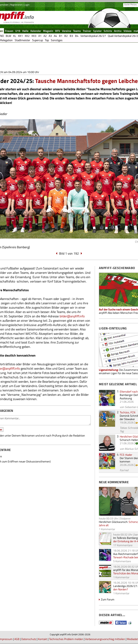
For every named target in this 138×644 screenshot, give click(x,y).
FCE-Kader (126, 455)
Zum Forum (108, 599)
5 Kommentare (122, 561)
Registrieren (16, 5)
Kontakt (43, 639)
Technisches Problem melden (66, 639)
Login (27, 5)
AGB (17, 639)
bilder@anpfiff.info (72, 316)
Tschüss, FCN (127, 412)
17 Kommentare (123, 545)
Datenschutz (29, 639)
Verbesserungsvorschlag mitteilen (105, 639)
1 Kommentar (107, 529)
